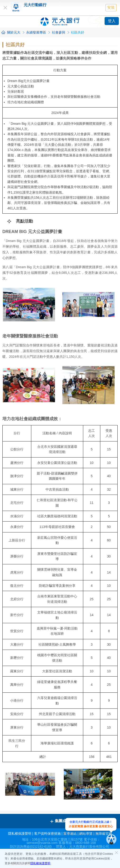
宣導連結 (70, 833)
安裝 (111, 7)
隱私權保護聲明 (40, 863)
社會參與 (59, 32)
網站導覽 (86, 833)
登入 (112, 21)
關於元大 (14, 32)
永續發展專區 (36, 32)
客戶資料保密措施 (47, 833)
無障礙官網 (104, 833)
